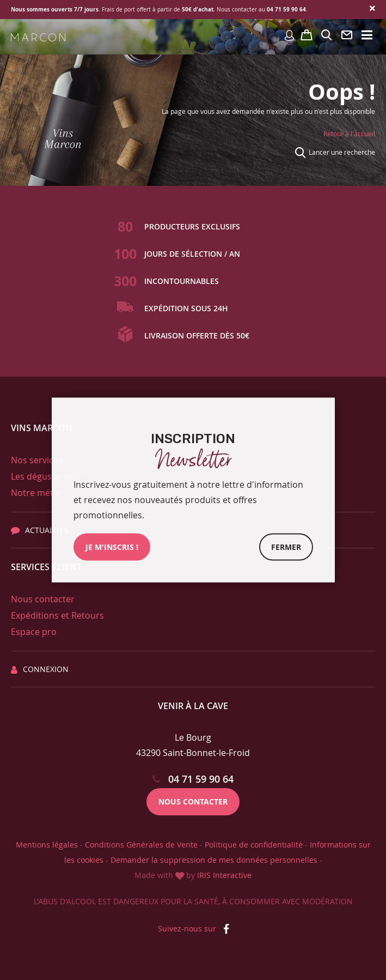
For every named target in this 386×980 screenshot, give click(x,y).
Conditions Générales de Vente (141, 845)
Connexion (40, 669)
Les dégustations (46, 476)
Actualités (40, 530)
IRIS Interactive (224, 875)
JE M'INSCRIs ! (112, 547)
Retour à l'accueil (349, 134)
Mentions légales (47, 845)
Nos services (37, 460)
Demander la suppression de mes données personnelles (214, 860)
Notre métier (38, 493)
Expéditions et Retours (57, 615)
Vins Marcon (42, 428)
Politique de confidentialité (254, 845)
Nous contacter (43, 599)
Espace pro (34, 632)
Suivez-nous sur (193, 928)
